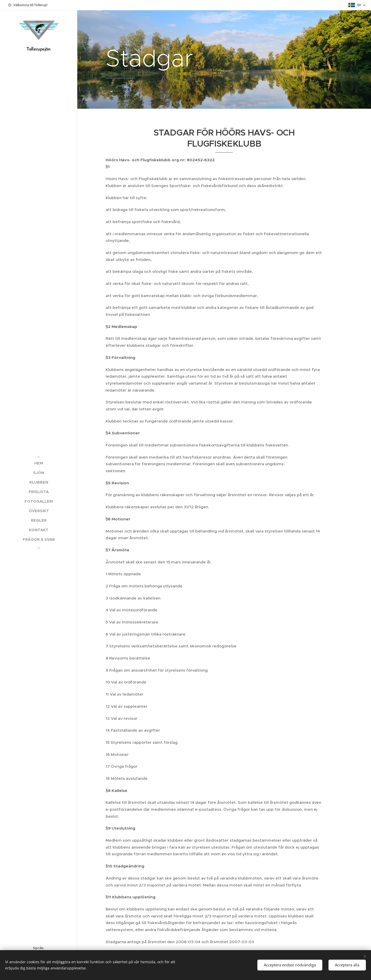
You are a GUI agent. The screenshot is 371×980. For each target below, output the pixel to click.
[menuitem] (39, 463)
